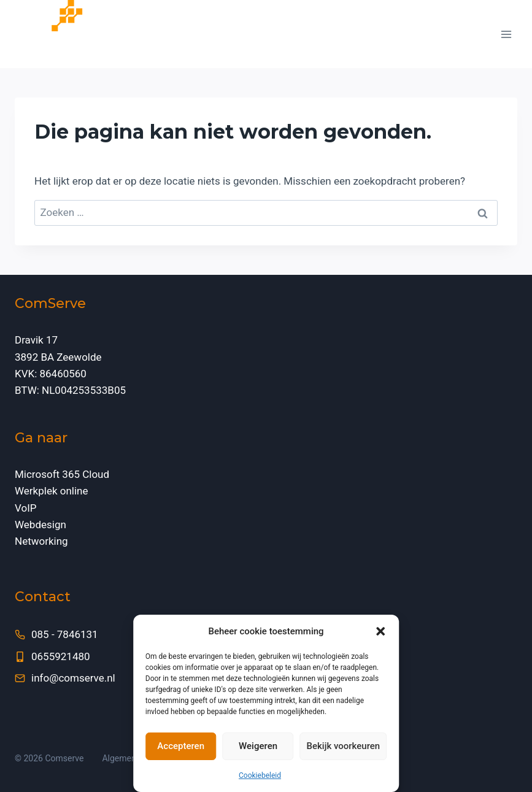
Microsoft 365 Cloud (62, 474)
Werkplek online (52, 491)
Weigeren (258, 746)
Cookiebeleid (260, 775)
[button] (380, 631)
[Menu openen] (506, 34)
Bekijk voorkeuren (344, 746)
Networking (41, 541)
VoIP (26, 508)
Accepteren (181, 746)
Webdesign (40, 525)
